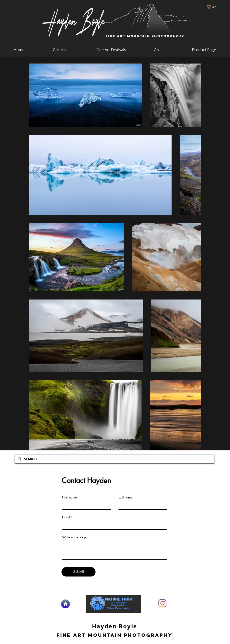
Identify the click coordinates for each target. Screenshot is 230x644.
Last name (125, 497)
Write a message (74, 537)
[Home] (65, 604)
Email (66, 517)
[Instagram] (162, 603)
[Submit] (79, 572)
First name (69, 497)
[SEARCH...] (114, 459)
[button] (213, 7)
